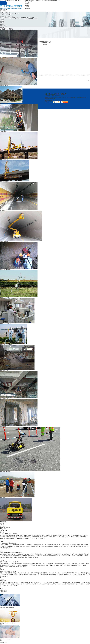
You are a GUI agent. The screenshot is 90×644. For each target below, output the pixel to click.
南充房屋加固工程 (4, 399)
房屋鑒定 (27, 4)
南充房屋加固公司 (4, 370)
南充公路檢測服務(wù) (5, 472)
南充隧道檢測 (3, 210)
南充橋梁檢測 (3, 132)
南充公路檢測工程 (4, 498)
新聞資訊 (2, 525)
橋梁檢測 (27, 5)
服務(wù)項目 (28, 8)
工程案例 (2, 523)
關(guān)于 (4, 592)
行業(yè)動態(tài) (4, 530)
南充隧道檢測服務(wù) (5, 270)
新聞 (2, 526)
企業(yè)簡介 (7, 607)
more (1, 609)
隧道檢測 (27, 7)
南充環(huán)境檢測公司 (6, 324)
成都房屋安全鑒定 (4, 103)
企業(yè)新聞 (3, 529)
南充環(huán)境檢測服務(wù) (7, 344)
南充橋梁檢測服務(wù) (5, 182)
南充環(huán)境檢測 (5, 298)
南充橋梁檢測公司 (4, 160)
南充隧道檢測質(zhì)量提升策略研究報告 (9, 562)
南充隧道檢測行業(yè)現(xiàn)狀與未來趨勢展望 (11, 552)
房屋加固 (2, 28)
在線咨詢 (2, 20)
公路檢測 (2, 29)
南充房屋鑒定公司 (4, 85)
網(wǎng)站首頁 (28, 2)
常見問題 (2, 532)
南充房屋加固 (3, 427)
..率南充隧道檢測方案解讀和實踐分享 (9, 543)
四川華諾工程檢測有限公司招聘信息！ (9, 534)
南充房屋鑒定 (3, 58)
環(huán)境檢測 (4, 26)
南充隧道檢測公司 (4, 241)
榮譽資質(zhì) (8, 623)
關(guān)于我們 (4, 590)
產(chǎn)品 (4, 10)
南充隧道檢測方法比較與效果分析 (8, 571)
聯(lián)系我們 (6, 639)
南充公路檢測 (3, 522)
